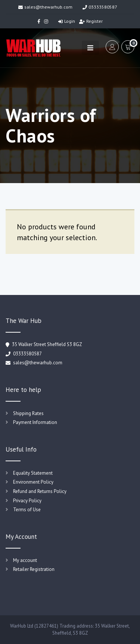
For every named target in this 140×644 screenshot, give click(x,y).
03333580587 (100, 7)
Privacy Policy (27, 501)
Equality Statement (33, 473)
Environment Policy (33, 482)
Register (91, 21)
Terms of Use (27, 510)
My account (25, 560)
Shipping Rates (28, 413)
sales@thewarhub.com (45, 7)
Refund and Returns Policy (40, 491)
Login (67, 21)
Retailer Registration (34, 569)
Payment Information (35, 422)
